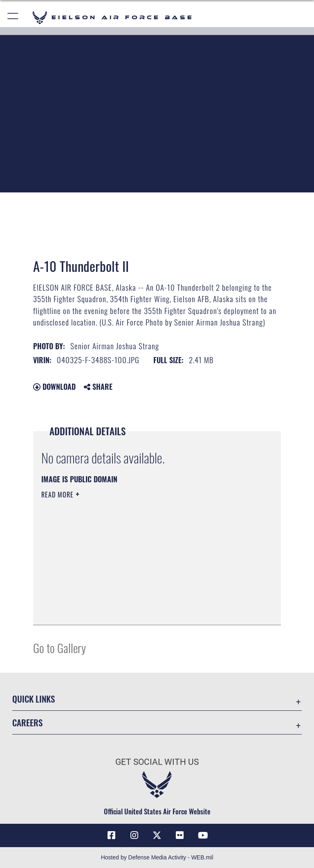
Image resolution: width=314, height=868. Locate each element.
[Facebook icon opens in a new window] (111, 835)
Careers (27, 722)
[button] (13, 17)
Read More (58, 495)
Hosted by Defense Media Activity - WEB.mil (157, 857)
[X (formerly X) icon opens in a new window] (157, 835)
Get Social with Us (157, 762)
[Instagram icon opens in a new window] (134, 835)
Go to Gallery (59, 648)
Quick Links (34, 699)
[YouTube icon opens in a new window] (203, 835)
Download (54, 387)
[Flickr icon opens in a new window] (180, 835)
